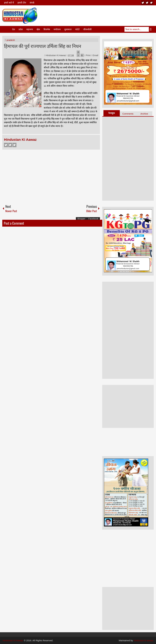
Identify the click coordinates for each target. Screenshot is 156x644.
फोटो (77, 29)
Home (7, 29)
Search (151, 29)
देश (14, 29)
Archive (144, 114)
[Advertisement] (98, 15)
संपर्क (32, 3)
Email (95, 55)
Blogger (81, 219)
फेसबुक (112, 113)
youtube (143, 3)
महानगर (30, 29)
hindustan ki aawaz (144, 640)
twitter (147, 3)
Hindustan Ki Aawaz (56, 55)
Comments (128, 114)
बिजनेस (47, 29)
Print (87, 55)
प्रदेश (21, 29)
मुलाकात (68, 29)
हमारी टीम (22, 3)
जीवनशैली (87, 29)
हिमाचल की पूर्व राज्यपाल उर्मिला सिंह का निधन (43, 46)
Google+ (14, 145)
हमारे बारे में (9, 3)
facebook (151, 3)
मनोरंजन (57, 29)
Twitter (10, 145)
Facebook (6, 145)
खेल (38, 29)
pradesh (11, 40)
